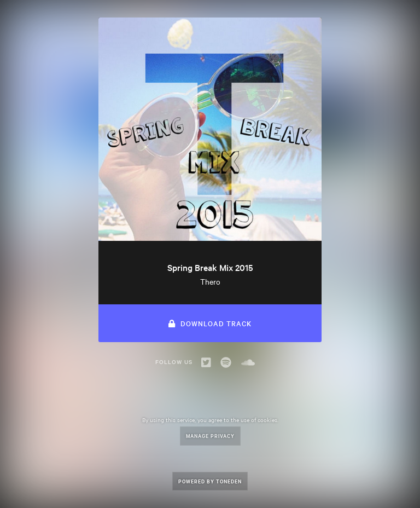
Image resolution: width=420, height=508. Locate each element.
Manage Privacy (210, 435)
